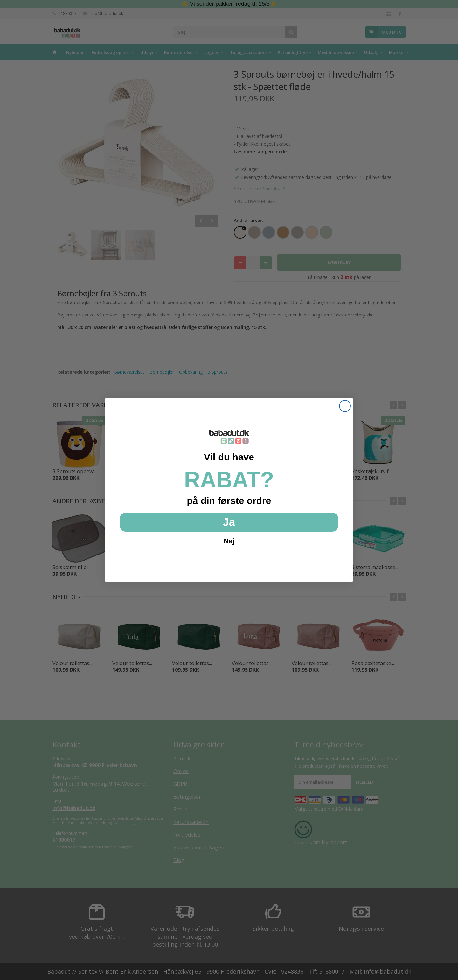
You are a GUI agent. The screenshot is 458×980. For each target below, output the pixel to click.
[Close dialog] (345, 406)
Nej (229, 541)
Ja (229, 522)
